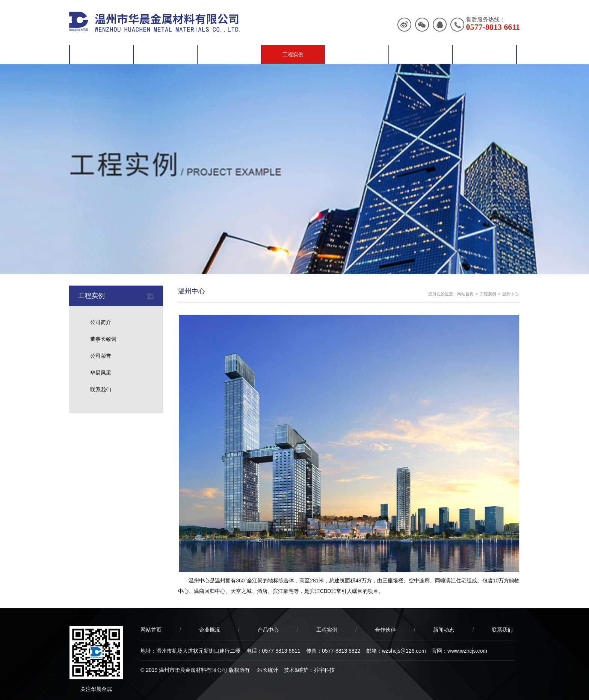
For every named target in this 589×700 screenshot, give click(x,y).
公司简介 (101, 322)
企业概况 (165, 54)
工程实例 (293, 54)
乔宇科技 (324, 670)
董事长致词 (103, 339)
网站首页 (101, 54)
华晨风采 (101, 373)
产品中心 (229, 54)
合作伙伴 (357, 54)
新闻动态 (421, 54)
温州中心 (510, 294)
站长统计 (268, 670)
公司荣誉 (101, 356)
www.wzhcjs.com (467, 651)
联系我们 (485, 54)
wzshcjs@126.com (404, 651)
